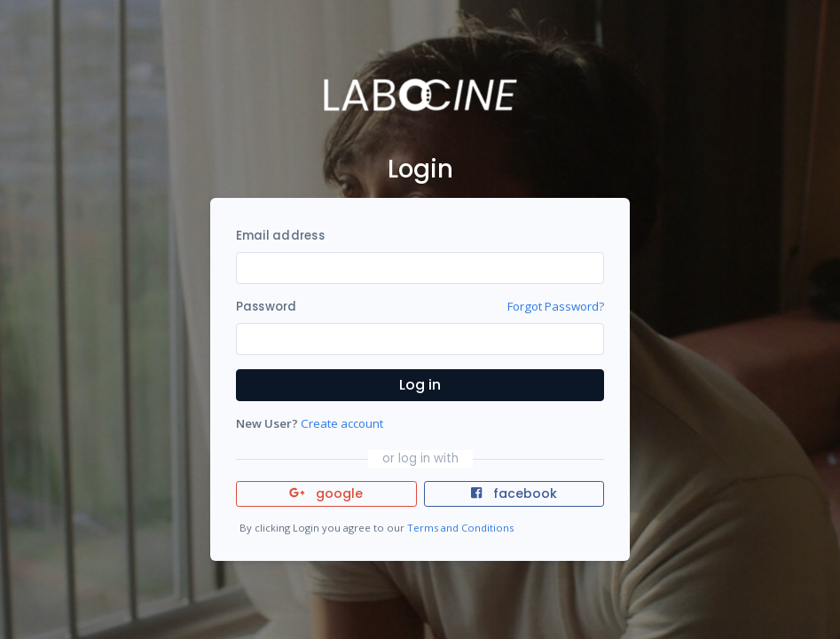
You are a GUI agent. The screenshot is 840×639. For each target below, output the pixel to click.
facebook (514, 493)
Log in (420, 385)
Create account (342, 423)
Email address (280, 236)
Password (267, 307)
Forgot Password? (556, 306)
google (326, 493)
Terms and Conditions (460, 528)
